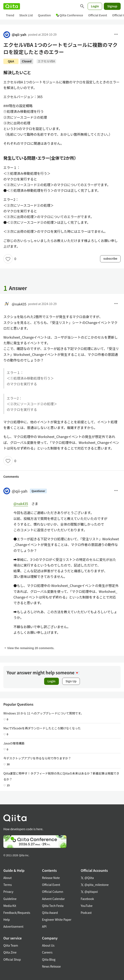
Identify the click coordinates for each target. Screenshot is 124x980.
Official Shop (12, 959)
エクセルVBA (46, 61)
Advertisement (13, 926)
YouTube (87, 906)
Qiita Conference (70, 15)
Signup (112, 6)
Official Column (53, 892)
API (44, 926)
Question (44, 15)
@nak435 (15, 304)
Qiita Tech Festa (53, 906)
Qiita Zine (10, 952)
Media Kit (10, 906)
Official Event (98, 15)
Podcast (86, 913)
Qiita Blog (49, 959)
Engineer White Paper (57, 919)
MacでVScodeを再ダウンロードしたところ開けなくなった (42, 728)
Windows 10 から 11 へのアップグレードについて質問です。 (43, 713)
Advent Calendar (53, 899)
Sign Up (71, 681)
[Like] (8, 259)
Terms (8, 885)
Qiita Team (11, 945)
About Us (48, 945)
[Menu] (116, 491)
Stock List (26, 15)
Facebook (87, 899)
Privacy (8, 892)
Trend (10, 15)
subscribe (110, 259)
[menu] (116, 35)
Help (7, 919)
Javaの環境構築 (14, 743)
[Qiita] (12, 6)
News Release (51, 966)
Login (95, 6)
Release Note (51, 878)
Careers (47, 952)
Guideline (10, 899)
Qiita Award (50, 913)
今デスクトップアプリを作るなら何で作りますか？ (37, 758)
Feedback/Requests (17, 913)
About (7, 878)
